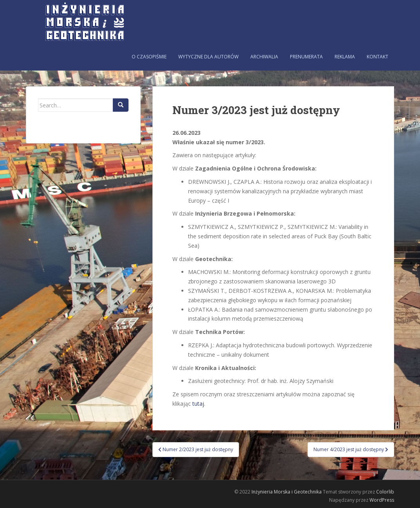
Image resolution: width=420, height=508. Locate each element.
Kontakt (377, 57)
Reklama (345, 57)
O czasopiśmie (149, 57)
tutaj (198, 404)
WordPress (382, 500)
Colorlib (385, 492)
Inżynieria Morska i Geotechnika (287, 492)
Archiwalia (264, 57)
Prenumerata (306, 57)
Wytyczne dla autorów (208, 57)
